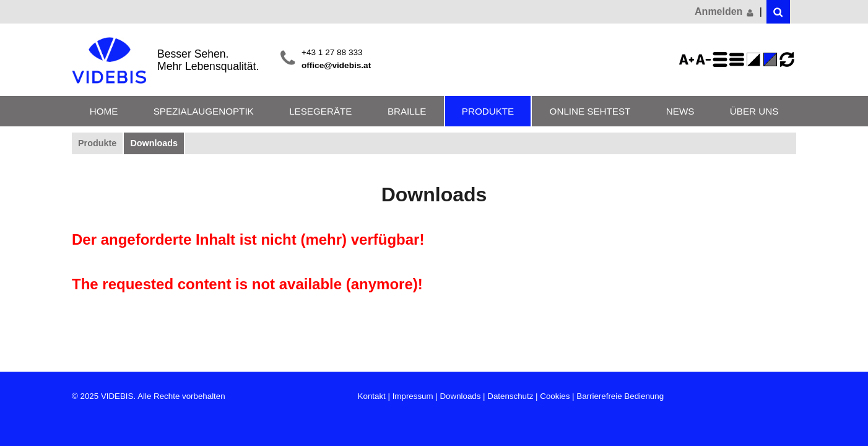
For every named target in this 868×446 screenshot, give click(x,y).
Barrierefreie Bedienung (620, 396)
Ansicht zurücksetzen (787, 59)
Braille (407, 111)
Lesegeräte (320, 111)
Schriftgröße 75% (705, 59)
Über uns (754, 111)
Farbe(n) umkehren (755, 59)
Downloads (154, 143)
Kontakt (372, 396)
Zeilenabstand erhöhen (722, 59)
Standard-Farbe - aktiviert (772, 59)
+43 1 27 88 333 (332, 52)
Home (104, 111)
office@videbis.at (336, 65)
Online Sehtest (590, 111)
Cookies (555, 396)
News (680, 111)
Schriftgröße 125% (688, 59)
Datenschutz (510, 396)
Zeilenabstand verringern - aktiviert (739, 59)
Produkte (488, 111)
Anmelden (725, 12)
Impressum (413, 396)
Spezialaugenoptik (204, 111)
